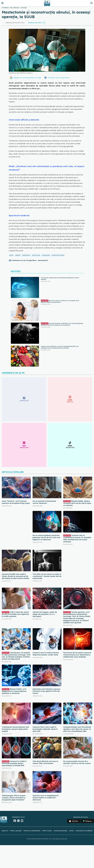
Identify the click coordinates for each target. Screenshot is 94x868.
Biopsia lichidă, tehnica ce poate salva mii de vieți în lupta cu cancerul (77, 503)
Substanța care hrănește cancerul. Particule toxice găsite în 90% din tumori (47, 691)
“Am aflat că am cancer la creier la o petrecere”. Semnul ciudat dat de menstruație (47, 576)
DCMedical (5, 8)
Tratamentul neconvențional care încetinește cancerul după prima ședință (15, 729)
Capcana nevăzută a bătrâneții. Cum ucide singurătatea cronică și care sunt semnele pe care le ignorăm (62, 324)
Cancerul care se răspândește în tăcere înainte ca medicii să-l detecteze (46, 798)
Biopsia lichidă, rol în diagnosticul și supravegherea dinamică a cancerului (14, 691)
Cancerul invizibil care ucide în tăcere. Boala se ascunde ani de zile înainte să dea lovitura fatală (15, 576)
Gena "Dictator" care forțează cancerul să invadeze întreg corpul (16, 502)
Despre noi (5, 831)
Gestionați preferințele (60, 831)
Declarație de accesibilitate (84, 831)
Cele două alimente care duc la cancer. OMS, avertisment (45, 762)
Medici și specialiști (16, 831)
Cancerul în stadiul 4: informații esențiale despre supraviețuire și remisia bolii (14, 763)
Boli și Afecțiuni (14, 8)
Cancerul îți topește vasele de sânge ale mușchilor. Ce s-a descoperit (45, 614)
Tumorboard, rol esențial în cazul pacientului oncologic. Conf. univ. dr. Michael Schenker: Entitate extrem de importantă (16, 656)
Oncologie (23, 8)
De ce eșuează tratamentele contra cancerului (44, 502)
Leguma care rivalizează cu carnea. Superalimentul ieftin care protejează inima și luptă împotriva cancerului (60, 347)
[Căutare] (92, 3)
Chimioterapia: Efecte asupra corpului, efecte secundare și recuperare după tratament (14, 798)
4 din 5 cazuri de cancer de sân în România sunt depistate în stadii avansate (15, 614)
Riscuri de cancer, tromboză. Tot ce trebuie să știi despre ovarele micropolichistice (60, 301)
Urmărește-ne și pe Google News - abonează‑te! (30, 260)
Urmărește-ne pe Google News (58, 78)
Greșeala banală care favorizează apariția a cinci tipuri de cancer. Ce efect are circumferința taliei (77, 729)
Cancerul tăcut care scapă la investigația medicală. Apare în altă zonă (45, 729)
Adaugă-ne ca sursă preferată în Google (27, 78)
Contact (71, 831)
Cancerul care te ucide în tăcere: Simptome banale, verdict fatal (46, 654)
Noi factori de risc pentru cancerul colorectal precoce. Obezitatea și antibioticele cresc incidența (77, 655)
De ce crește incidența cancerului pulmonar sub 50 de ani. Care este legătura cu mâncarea (46, 537)
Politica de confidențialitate (32, 831)
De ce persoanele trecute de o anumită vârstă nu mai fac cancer (77, 762)
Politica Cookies (47, 831)
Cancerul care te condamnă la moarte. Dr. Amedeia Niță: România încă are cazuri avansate (77, 539)
